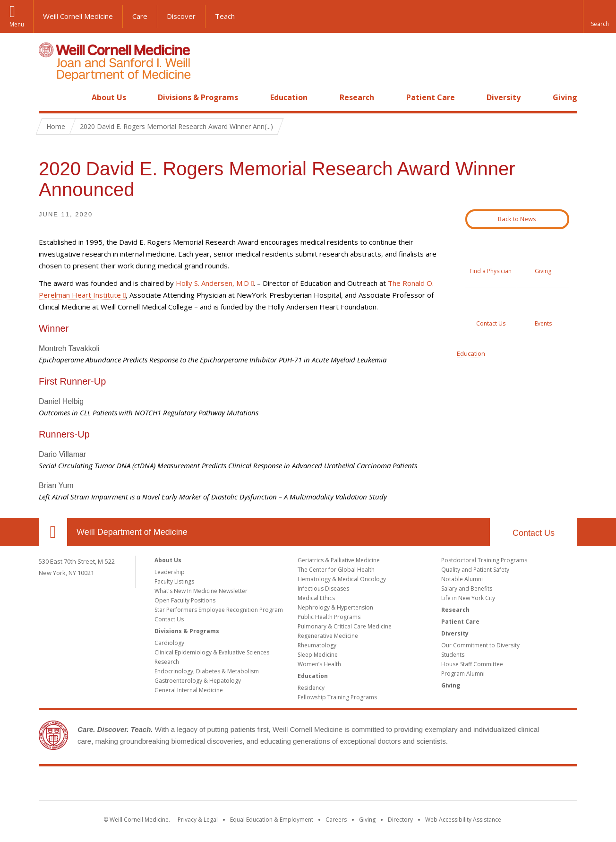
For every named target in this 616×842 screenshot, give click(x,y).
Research (357, 97)
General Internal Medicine (189, 690)
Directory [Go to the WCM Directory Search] (400, 820)
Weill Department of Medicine (132, 532)
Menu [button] (17, 24)
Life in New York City (468, 598)
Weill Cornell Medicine (78, 16)
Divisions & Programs (198, 97)
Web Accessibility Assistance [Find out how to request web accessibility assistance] (463, 820)
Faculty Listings (174, 581)
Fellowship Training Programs (337, 697)
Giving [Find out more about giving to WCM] (367, 820)
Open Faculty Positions (185, 600)
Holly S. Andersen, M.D (212, 283)
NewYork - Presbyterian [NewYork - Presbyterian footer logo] (387, 785)
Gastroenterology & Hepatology (198, 681)
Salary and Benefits (467, 589)
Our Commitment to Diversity (480, 645)
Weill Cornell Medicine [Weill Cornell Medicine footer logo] (239, 785)
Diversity (504, 97)
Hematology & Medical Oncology (342, 579)
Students (453, 655)
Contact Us (534, 533)
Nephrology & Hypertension (335, 607)
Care (140, 16)
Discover (181, 16)
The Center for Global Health (336, 570)
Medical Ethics (316, 598)
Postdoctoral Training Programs (484, 560)
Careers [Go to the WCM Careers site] (336, 820)
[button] (599, 17)
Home (49, 97)
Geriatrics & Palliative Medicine (339, 560)
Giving (565, 97)
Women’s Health (319, 664)
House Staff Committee (472, 664)
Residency (311, 688)
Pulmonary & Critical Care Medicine (345, 626)
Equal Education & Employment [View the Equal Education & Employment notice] (272, 820)
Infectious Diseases (323, 589)
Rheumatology (317, 645)
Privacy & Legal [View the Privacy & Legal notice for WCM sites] (198, 820)
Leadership (170, 572)
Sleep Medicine (318, 655)
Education (289, 97)
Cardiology (169, 643)
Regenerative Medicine (328, 636)
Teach (225, 16)
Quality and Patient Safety (475, 570)
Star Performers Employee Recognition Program (219, 610)
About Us (109, 97)
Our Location (53, 532)
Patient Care (431, 97)
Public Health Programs (329, 617)
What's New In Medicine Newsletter (201, 591)
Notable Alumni (462, 579)
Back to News (517, 219)
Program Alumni (463, 674)
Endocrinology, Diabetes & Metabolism (207, 671)
